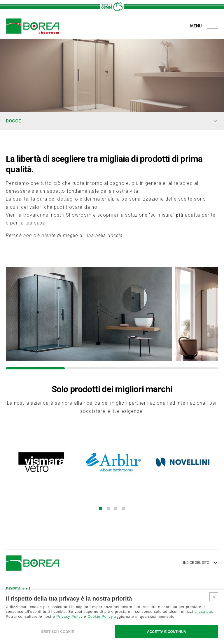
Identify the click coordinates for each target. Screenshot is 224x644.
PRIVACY (52, 637)
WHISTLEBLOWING (21, 637)
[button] (104, 473)
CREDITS (109, 637)
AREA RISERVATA (35, 611)
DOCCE (112, 121)
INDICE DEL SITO (201, 528)
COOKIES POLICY (81, 637)
